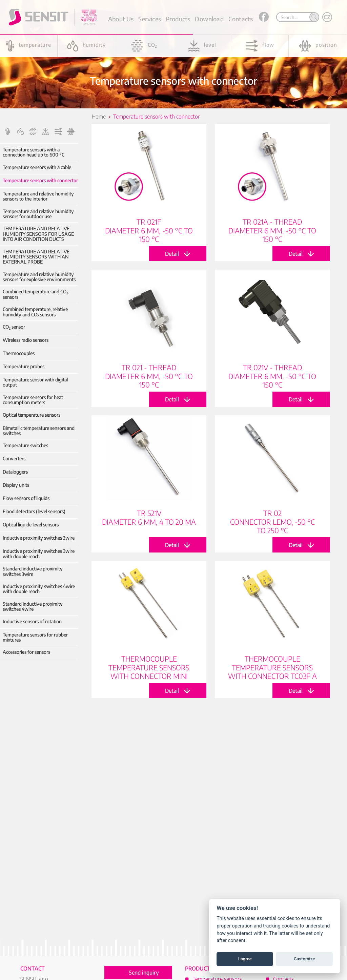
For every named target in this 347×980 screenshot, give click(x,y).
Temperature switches (25, 445)
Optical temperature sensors (32, 415)
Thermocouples (19, 353)
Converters (14, 458)
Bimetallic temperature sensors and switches (39, 431)
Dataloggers (15, 472)
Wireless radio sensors (26, 340)
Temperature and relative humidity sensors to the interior (38, 196)
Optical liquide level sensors (31, 525)
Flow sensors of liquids (26, 498)
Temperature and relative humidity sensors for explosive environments (39, 277)
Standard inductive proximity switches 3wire (33, 571)
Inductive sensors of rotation (32, 621)
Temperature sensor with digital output (35, 382)
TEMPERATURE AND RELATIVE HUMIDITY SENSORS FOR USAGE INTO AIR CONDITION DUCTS (38, 234)
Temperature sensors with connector (40, 180)
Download (209, 19)
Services (149, 19)
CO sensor (14, 327)
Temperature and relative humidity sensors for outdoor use (38, 214)
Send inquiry (144, 973)
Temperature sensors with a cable (37, 167)
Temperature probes (24, 366)
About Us (121, 19)
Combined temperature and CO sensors (35, 294)
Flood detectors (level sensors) (34, 511)
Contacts (241, 19)
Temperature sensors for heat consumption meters (33, 400)
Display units (16, 485)
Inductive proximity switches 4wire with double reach (39, 589)
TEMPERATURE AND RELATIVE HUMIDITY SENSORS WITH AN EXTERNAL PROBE (36, 257)
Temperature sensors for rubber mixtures (35, 637)
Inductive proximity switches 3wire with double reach (39, 554)
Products (178, 19)
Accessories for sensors (26, 652)
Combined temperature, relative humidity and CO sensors (35, 312)
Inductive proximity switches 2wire (39, 538)
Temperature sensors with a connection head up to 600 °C (34, 152)
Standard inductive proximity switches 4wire (33, 607)
